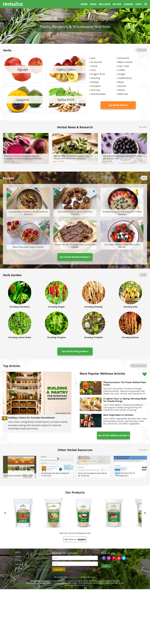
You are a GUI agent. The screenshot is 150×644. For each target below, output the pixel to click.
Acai (93, 58)
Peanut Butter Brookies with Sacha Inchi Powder (75, 246)
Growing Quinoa (130, 337)
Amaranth (124, 58)
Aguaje (23, 69)
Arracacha (96, 62)
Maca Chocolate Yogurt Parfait (28, 247)
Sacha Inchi (66, 100)
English (106, 566)
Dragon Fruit (98, 74)
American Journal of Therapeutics (125, 474)
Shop (138, 4)
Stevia (121, 90)
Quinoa (122, 86)
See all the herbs (117, 105)
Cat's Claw (124, 66)
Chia (93, 70)
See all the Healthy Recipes (74, 257)
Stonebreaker (98, 94)
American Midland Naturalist (19, 476)
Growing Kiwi (130, 307)
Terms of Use (21, 564)
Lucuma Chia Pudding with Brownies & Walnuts (28, 213)
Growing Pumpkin (93, 337)
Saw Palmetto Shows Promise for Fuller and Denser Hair (123, 157)
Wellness (105, 4)
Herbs (84, 4)
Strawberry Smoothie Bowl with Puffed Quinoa (122, 213)
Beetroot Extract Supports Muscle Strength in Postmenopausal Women (23, 157)
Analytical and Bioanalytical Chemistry (55, 474)
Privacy (18, 560)
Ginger (122, 74)
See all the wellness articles (113, 435)
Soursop (95, 90)
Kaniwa (95, 82)
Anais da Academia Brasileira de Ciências (93, 474)
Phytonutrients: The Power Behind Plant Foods (125, 384)
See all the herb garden (74, 351)
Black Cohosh (125, 62)
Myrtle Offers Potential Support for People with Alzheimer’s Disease (71, 157)
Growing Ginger (57, 307)
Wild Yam (123, 94)
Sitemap (19, 568)
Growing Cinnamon (20, 307)
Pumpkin (96, 86)
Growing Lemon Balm (20, 337)
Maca (121, 82)
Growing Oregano (57, 337)
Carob (94, 66)
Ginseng (95, 78)
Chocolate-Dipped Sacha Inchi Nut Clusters (75, 213)
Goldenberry (125, 78)
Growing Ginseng (93, 307)
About (18, 552)
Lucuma (23, 100)
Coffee (121, 70)
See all (142, 127)
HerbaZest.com (74, 577)
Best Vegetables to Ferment (118, 415)
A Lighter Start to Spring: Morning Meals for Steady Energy (125, 400)
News (93, 4)
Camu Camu (66, 69)
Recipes (117, 4)
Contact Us (20, 556)
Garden (128, 4)
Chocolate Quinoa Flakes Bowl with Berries (122, 246)
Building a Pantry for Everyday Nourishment (32, 418)
